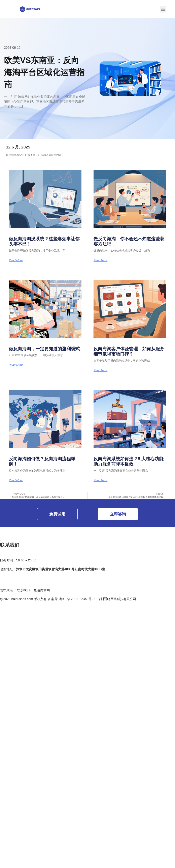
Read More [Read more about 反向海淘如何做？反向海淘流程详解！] (16, 480)
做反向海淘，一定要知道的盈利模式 (44, 349)
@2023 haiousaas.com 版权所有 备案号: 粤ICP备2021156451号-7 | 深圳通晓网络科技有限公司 (68, 599)
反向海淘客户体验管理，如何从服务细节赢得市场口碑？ (129, 351)
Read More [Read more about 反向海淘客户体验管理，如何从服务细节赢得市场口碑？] (100, 370)
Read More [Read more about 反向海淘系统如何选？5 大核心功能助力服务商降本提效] (100, 480)
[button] (163, 9)
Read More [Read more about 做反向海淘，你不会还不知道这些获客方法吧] (100, 260)
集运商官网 (42, 590)
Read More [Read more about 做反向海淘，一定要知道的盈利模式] (16, 365)
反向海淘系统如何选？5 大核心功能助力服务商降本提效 (129, 461)
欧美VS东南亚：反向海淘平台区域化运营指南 (44, 72)
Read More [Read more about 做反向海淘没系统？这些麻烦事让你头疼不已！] (16, 260)
